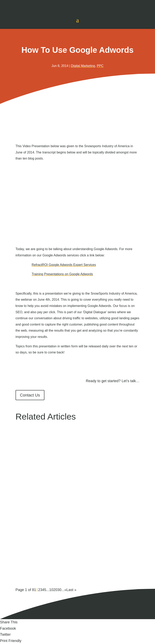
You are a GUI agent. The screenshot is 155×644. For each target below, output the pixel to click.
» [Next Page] (65, 590)
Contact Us (30, 395)
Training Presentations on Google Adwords (62, 274)
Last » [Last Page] (71, 590)
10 (51, 590)
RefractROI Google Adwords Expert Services (64, 265)
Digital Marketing (83, 66)
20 (55, 590)
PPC (100, 66)
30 (59, 590)
